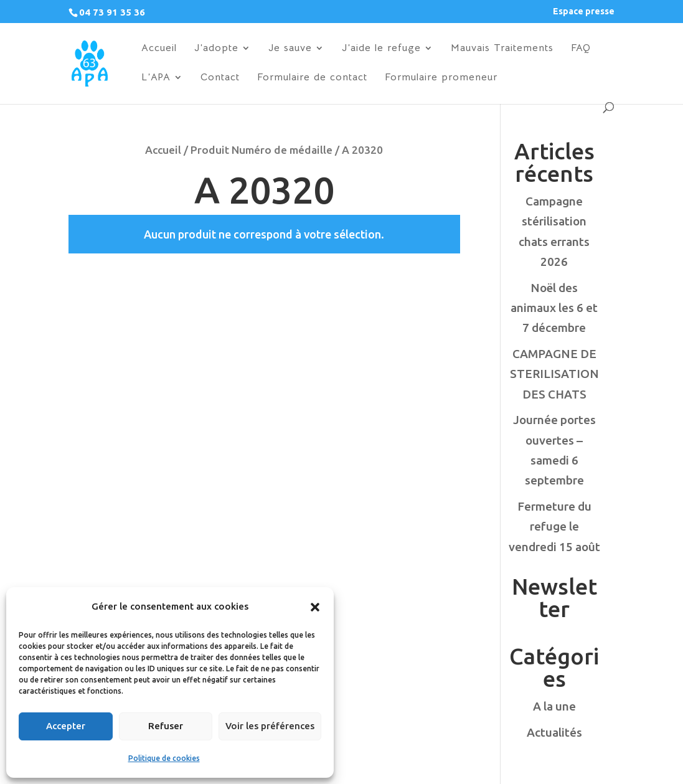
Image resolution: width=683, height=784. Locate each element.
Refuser (166, 726)
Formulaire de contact (312, 78)
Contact (220, 78)
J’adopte (216, 49)
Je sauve (290, 49)
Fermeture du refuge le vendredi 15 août (554, 527)
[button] (315, 607)
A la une (554, 706)
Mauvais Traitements (502, 49)
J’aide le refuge (381, 49)
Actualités (554, 732)
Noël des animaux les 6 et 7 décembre (554, 308)
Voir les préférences (270, 726)
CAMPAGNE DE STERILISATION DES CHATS (554, 374)
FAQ (581, 49)
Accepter (66, 726)
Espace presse (584, 12)
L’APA (156, 78)
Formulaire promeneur (441, 78)
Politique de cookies (164, 758)
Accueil (159, 49)
